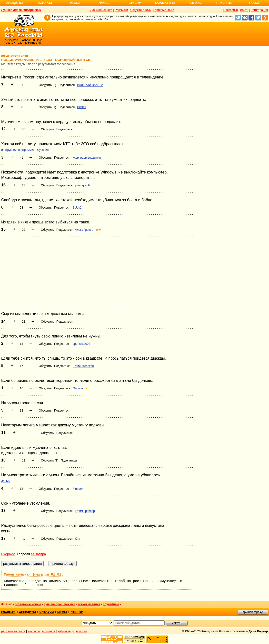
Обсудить (47, 129)
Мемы (75, 3)
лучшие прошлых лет (59, 604)
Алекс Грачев (84, 230)
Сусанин (43, 150)
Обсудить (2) (47, 85)
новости (81, 631)
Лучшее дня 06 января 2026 (21, 10)
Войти (244, 10)
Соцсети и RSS (141, 10)
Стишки (135, 3)
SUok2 (77, 208)
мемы (62, 612)
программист (27, 150)
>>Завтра (39, 554)
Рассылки (121, 10)
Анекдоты (15, 3)
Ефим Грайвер (85, 511)
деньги (6, 481)
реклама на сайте (13, 631)
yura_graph (82, 185)
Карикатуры (165, 3)
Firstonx (78, 489)
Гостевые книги (164, 10)
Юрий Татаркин (83, 366)
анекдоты (28, 612)
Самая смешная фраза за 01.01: (34, 575)
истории (47, 612)
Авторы (195, 3)
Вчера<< (8, 554)
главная (8, 612)
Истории (45, 3)
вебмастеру (66, 631)
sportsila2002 (81, 344)
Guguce (78, 388)
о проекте (49, 631)
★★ (98, 230)
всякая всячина (89, 604)
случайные (111, 604)
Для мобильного (101, 10)
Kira (77, 539)
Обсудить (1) (47, 107)
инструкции (9, 150)
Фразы (105, 3)
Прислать (224, 3)
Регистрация (259, 10)
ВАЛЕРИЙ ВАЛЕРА (90, 85)
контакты (34, 631)
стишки (77, 612)
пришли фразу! (253, 612)
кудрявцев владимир (87, 158)
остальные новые (28, 604)
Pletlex (81, 107)
